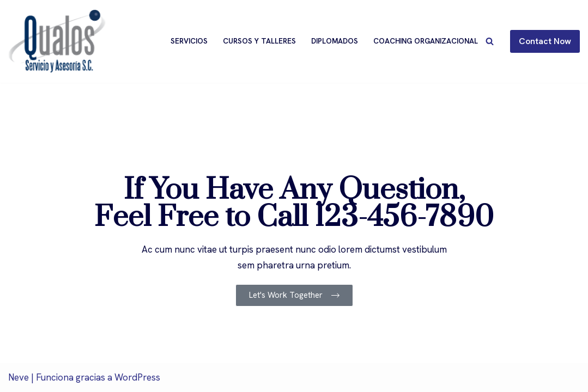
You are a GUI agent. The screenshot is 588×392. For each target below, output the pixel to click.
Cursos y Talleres (259, 41)
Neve (19, 377)
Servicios (189, 41)
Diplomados (335, 41)
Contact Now (545, 41)
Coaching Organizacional (426, 41)
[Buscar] (490, 41)
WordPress (137, 377)
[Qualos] (57, 41)
